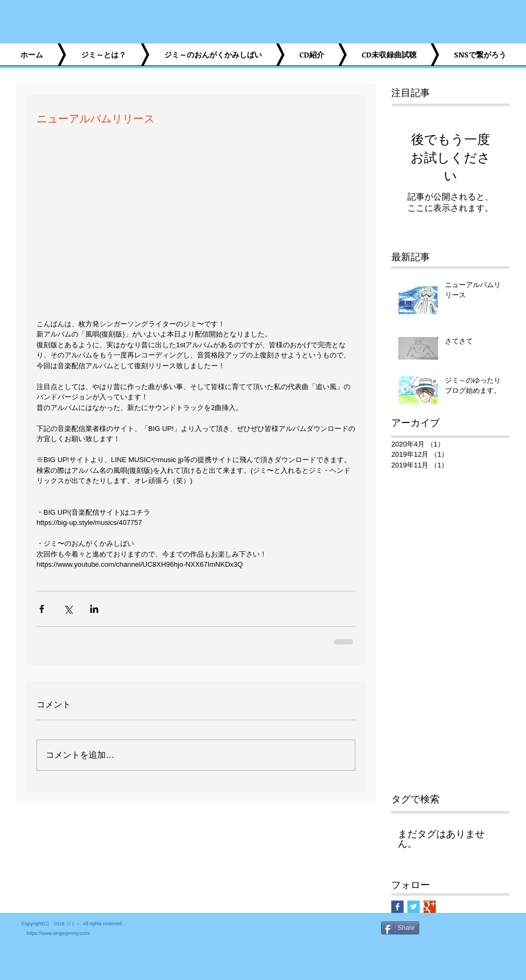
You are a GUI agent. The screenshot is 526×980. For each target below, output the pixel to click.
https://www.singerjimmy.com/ (59, 933)
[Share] (400, 928)
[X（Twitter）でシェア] (68, 609)
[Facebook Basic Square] (397, 907)
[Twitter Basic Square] (414, 907)
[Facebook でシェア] (42, 609)
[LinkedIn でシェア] (94, 609)
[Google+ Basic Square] (430, 907)
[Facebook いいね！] (423, 954)
